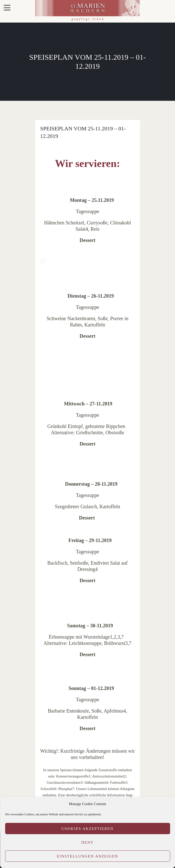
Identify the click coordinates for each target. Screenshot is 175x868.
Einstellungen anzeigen (87, 856)
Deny (88, 842)
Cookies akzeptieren (88, 829)
